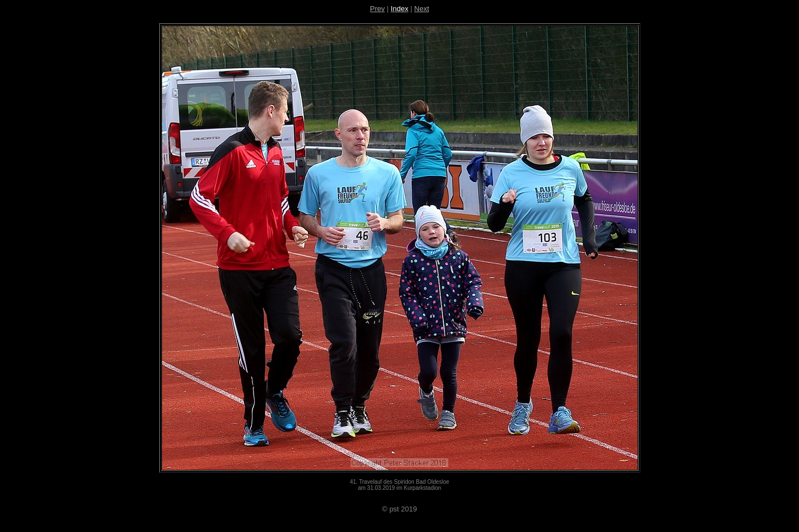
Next (422, 9)
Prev (378, 9)
